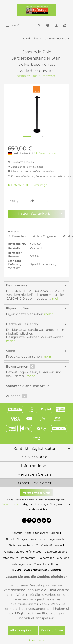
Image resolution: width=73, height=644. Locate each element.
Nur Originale (45, 236)
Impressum (28, 558)
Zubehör (16, 396)
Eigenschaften (18, 308)
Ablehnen (36, 640)
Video (11, 351)
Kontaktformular (51, 545)
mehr (56, 298)
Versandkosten (11, 504)
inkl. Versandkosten (45, 153)
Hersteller (14, 324)
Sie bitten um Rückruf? (23, 545)
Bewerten (17, 236)
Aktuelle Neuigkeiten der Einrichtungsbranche (35, 539)
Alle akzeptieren (23, 630)
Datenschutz (10, 558)
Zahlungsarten (21, 564)
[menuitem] (12, 25)
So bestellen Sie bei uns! (54, 558)
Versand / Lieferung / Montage (22, 552)
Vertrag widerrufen (37, 493)
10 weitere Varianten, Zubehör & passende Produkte (40, 176)
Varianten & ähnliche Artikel (28, 386)
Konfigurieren (52, 630)
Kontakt (17, 533)
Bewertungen (17, 366)
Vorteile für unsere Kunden (42, 533)
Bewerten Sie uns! (56, 552)
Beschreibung (17, 285)
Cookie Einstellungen (48, 564)
